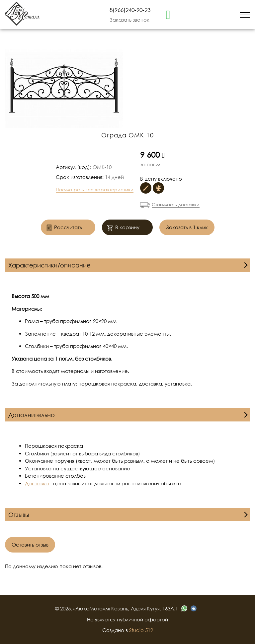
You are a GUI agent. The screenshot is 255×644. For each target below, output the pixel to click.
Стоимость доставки (176, 204)
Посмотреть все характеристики (95, 189)
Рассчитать (64, 228)
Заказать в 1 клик (187, 227)
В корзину (123, 228)
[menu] (245, 14)
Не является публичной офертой (127, 619)
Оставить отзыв (30, 545)
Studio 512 (141, 630)
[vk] (194, 608)
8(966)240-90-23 (130, 10)
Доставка (37, 483)
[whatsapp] (168, 14)
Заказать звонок (129, 20)
